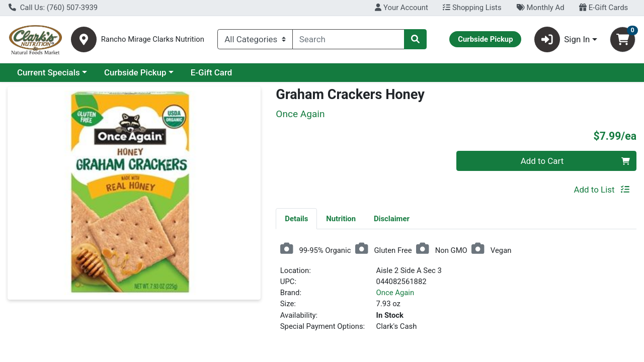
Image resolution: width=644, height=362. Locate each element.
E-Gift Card (212, 72)
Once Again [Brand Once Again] (395, 293)
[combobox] (348, 39)
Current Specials (49, 72)
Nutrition (341, 219)
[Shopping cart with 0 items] (623, 39)
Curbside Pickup (135, 72)
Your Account (401, 8)
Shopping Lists (472, 8)
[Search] (348, 39)
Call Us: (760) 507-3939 (53, 8)
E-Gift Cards (603, 8)
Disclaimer (392, 219)
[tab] (296, 218)
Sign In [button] (562, 39)
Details (296, 219)
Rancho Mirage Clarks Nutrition (153, 39)
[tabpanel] (456, 291)
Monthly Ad (540, 8)
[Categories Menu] (255, 39)
